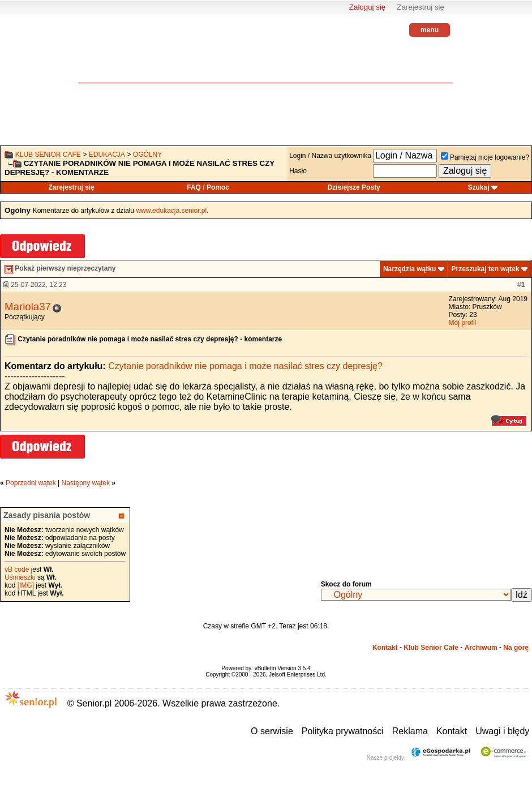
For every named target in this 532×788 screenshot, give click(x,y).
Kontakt (385, 648)
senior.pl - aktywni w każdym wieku (110, 57)
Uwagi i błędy (502, 731)
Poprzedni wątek (31, 483)
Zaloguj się (367, 7)
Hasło (298, 171)
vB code (17, 569)
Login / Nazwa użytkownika (330, 156)
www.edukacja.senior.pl (171, 211)
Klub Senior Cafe (48, 155)
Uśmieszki (20, 577)
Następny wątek (86, 483)
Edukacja (107, 155)
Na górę (516, 648)
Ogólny (147, 155)
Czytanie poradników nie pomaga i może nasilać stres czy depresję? (245, 366)
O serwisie (272, 731)
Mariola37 (28, 307)
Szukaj (479, 187)
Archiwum (481, 648)
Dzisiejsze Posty (353, 187)
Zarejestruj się (421, 7)
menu (430, 30)
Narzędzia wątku (409, 269)
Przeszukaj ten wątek (486, 269)
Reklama (410, 731)
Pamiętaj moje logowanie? (485, 157)
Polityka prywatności (343, 731)
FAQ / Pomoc (208, 187)
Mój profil (463, 323)
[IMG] (26, 585)
